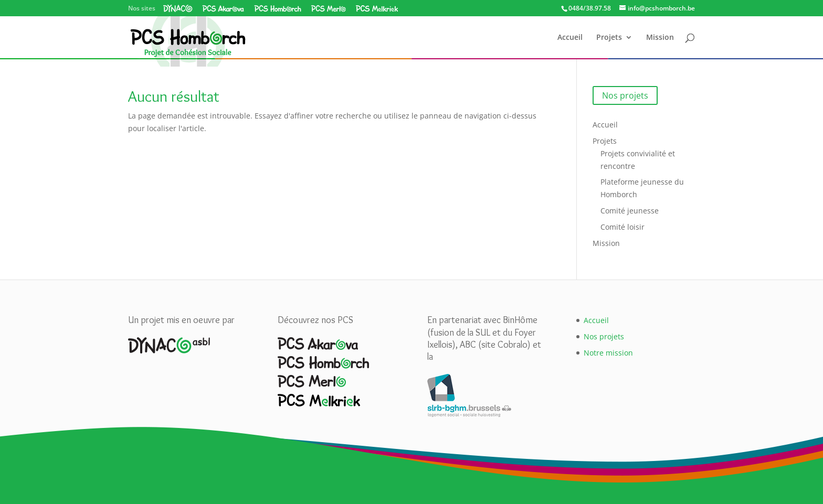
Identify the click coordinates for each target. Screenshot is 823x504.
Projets (609, 38)
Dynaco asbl (178, 8)
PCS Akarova (223, 8)
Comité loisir (622, 227)
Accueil (570, 38)
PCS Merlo (328, 8)
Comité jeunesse (630, 211)
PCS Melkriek (377, 8)
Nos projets (625, 95)
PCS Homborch (278, 8)
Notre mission (608, 353)
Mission (660, 38)
